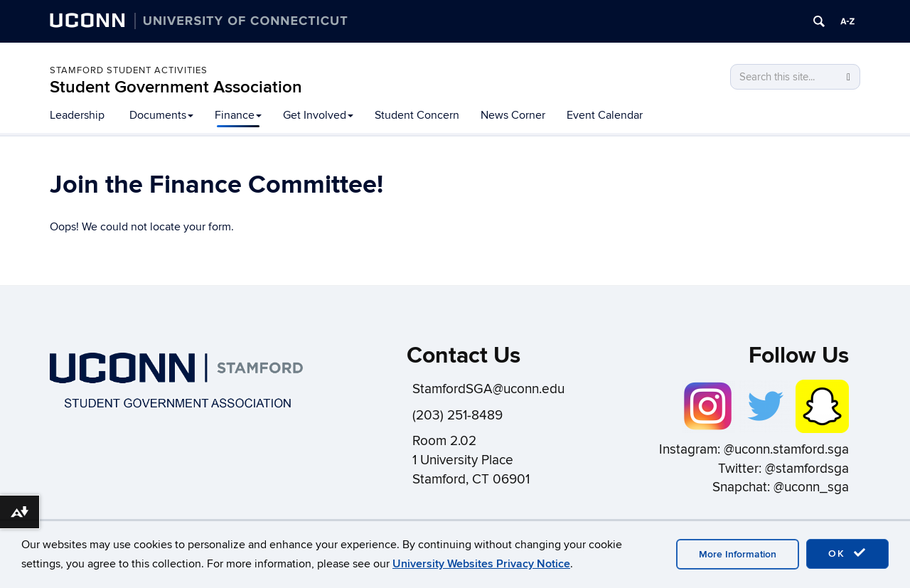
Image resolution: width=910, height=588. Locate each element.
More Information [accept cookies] (738, 554)
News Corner (513, 115)
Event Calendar (605, 115)
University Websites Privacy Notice (481, 564)
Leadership (77, 115)
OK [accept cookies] (847, 553)
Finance (238, 115)
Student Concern (417, 115)
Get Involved (318, 115)
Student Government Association (176, 87)
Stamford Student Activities (129, 70)
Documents (161, 115)
